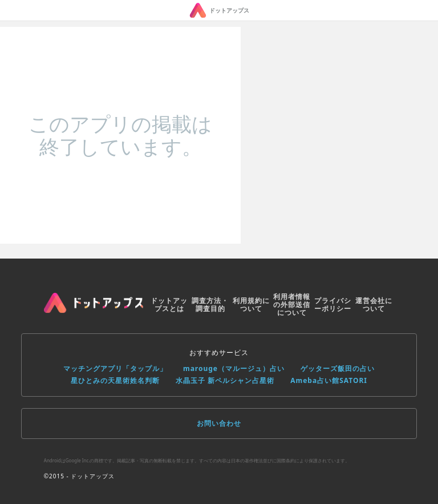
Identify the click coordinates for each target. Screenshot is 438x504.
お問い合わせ (219, 423)
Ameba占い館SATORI (329, 380)
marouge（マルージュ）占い (234, 368)
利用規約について (251, 305)
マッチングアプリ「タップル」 (115, 368)
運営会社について (374, 305)
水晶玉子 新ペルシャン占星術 (225, 380)
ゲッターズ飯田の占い (338, 368)
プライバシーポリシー (333, 305)
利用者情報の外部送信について (292, 305)
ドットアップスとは (169, 305)
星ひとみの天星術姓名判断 (115, 380)
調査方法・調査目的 (210, 305)
